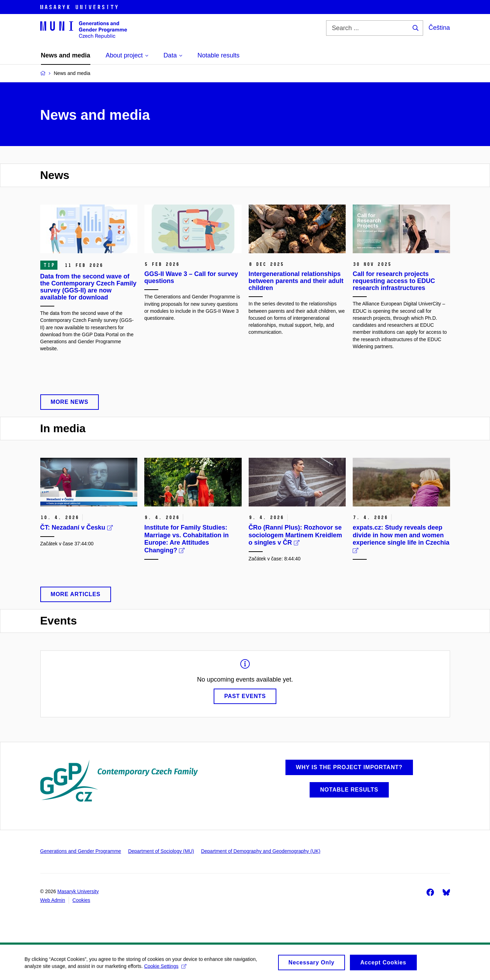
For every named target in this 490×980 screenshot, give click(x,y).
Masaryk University (78, 891)
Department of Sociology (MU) (161, 851)
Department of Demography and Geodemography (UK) (261, 851)
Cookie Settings (165, 968)
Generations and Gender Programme (81, 851)
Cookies (81, 900)
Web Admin (53, 900)
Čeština (439, 28)
